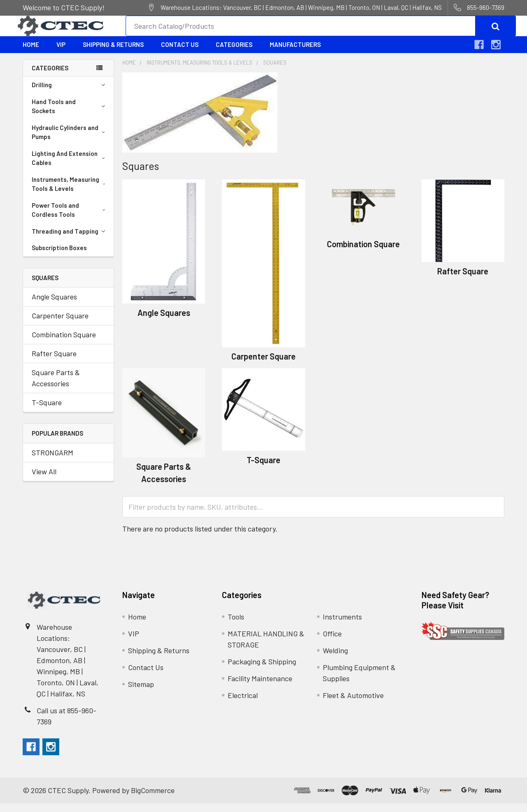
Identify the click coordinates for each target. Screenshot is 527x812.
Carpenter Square (60, 324)
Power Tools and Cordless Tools (70, 219)
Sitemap (141, 693)
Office (332, 642)
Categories (234, 53)
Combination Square (64, 343)
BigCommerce (153, 799)
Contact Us (180, 53)
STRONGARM (52, 461)
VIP (61, 53)
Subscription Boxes (59, 256)
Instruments (342, 625)
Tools (236, 625)
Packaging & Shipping (262, 670)
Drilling (70, 93)
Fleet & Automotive (353, 704)
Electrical (243, 704)
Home (31, 53)
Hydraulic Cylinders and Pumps (70, 141)
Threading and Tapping (70, 240)
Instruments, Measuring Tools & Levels (70, 193)
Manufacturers (295, 53)
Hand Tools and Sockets (70, 115)
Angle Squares (54, 305)
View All (44, 480)
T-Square (47, 411)
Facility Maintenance (260, 687)
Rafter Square (54, 362)
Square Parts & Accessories (56, 386)
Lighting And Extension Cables (70, 167)
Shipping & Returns (113, 53)
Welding (335, 659)
